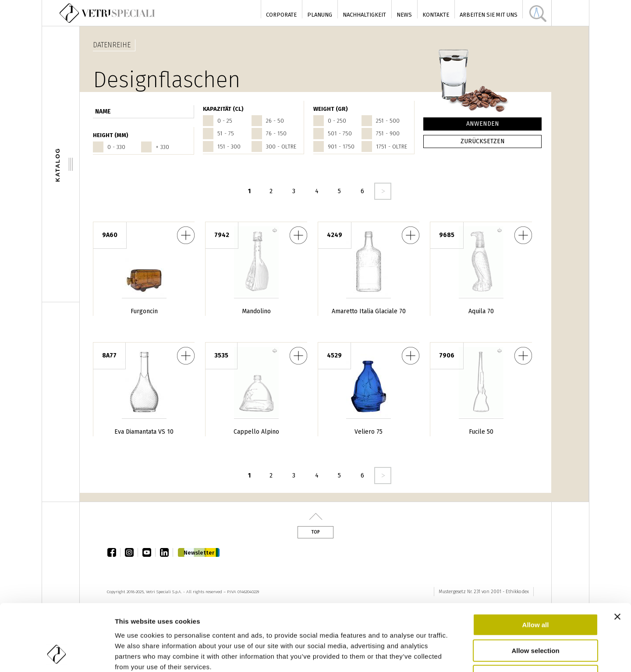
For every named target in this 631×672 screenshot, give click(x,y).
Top (315, 532)
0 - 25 (225, 121)
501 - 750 (340, 133)
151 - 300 (229, 147)
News (404, 15)
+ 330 (162, 147)
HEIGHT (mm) (111, 135)
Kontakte (436, 15)
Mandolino (256, 311)
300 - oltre (281, 147)
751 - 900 (388, 133)
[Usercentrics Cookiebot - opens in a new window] (57, 655)
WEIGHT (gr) (331, 109)
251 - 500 (388, 121)
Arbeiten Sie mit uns (489, 15)
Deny (536, 616)
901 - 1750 (341, 147)
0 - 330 (116, 147)
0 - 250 (337, 121)
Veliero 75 (369, 432)
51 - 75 (226, 133)
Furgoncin (144, 311)
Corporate (281, 15)
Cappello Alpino (256, 432)
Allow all (536, 565)
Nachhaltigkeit (364, 15)
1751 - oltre (392, 147)
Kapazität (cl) (223, 109)
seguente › (383, 191)
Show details (496, 655)
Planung (320, 15)
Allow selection (535, 591)
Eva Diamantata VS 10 (144, 432)
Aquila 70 (481, 311)
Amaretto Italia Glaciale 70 (369, 311)
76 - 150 (276, 133)
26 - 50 (275, 121)
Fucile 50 (481, 432)
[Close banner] (617, 557)
